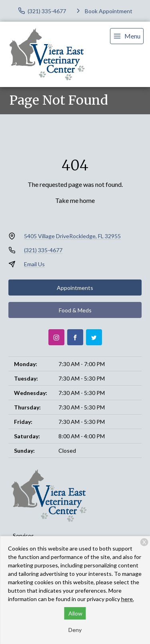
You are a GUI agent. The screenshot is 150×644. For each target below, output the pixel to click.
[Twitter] (94, 337)
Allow (75, 613)
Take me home (75, 200)
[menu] (127, 36)
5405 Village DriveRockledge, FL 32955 (72, 236)
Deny (75, 630)
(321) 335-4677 (43, 250)
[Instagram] (56, 337)
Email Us (34, 264)
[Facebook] (75, 337)
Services (23, 536)
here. (128, 599)
